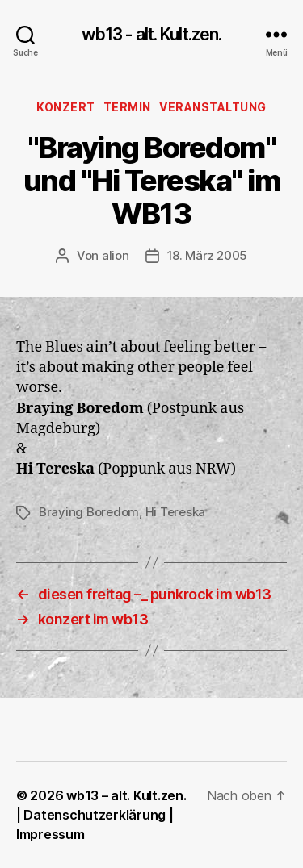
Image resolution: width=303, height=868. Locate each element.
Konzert (66, 107)
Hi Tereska (175, 512)
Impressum (50, 834)
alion (116, 255)
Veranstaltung (213, 107)
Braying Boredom (89, 512)
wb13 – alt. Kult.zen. (126, 795)
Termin (127, 107)
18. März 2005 (208, 255)
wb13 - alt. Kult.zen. (152, 34)
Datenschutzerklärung (95, 815)
